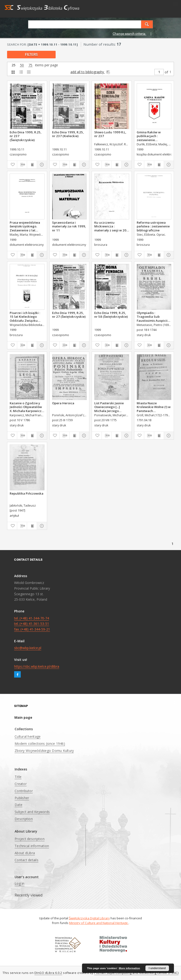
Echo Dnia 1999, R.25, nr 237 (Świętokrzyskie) (26, 136)
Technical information (32, 846)
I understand (157, 968)
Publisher (22, 798)
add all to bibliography (91, 72)
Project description (30, 839)
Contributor (24, 791)
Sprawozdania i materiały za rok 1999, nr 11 (69, 226)
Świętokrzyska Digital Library (89, 918)
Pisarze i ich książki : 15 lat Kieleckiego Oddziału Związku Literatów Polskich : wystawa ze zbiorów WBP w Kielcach (25, 317)
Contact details (27, 860)
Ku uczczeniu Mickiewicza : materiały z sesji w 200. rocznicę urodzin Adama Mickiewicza (112, 226)
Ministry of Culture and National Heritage (99, 923)
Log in (20, 883)
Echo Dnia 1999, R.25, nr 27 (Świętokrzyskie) (69, 315)
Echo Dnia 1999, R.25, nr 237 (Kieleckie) (68, 134)
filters (31, 55)
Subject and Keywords (32, 812)
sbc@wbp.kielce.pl (28, 648)
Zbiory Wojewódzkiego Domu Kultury (44, 751)
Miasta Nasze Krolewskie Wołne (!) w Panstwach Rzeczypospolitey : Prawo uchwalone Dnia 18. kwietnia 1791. (154, 407)
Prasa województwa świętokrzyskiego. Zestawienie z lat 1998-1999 (25, 226)
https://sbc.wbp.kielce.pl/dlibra (37, 666)
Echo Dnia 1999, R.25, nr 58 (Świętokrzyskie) (111, 315)
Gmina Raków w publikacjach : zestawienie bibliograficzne (149, 136)
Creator (21, 784)
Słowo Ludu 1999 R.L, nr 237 (110, 134)
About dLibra (25, 853)
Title (18, 777)
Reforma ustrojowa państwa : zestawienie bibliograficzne (153, 226)
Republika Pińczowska (27, 493)
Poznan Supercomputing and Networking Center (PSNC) (136, 973)
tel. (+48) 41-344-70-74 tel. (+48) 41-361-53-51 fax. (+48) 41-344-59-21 (32, 624)
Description (24, 819)
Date (19, 805)
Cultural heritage (28, 736)
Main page (23, 717)
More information (129, 968)
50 (22, 65)
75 (30, 65)
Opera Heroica (63, 403)
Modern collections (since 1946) (40, 744)
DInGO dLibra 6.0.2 (48, 973)
